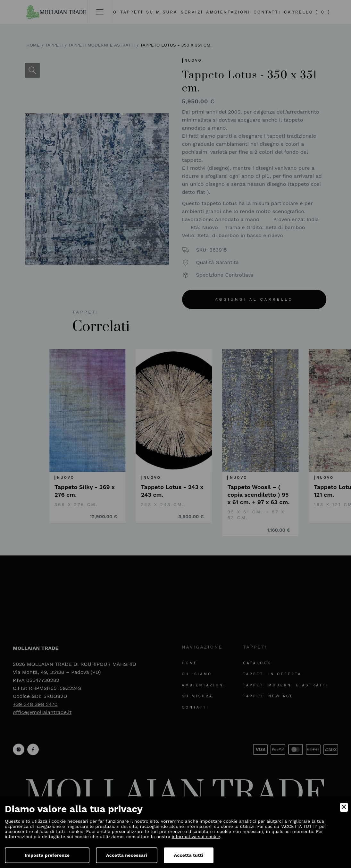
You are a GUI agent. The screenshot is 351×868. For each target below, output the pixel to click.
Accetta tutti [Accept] (189, 855)
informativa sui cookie (196, 837)
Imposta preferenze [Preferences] (47, 855)
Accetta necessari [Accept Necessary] (127, 855)
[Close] (344, 807)
